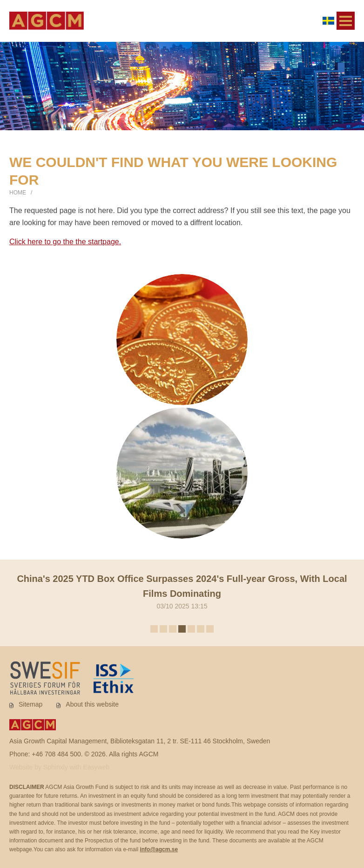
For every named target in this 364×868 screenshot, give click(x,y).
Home (18, 193)
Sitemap (30, 704)
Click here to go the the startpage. (65, 242)
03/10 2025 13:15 (182, 591)
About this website (92, 704)
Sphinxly (57, 767)
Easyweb (97, 767)
